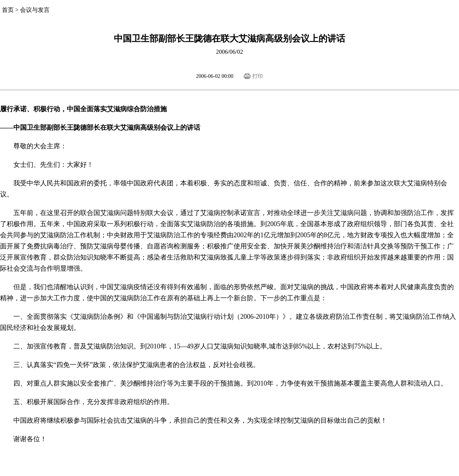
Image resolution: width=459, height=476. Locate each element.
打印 (258, 76)
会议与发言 (35, 10)
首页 (8, 10)
